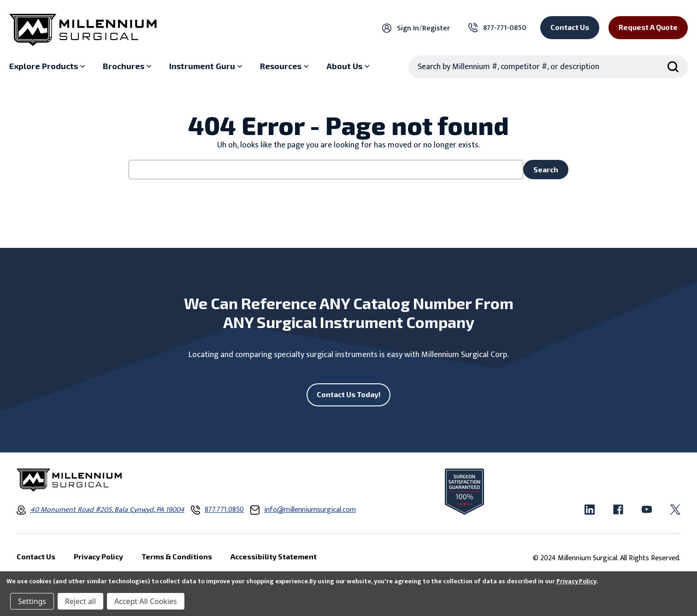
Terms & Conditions (177, 556)
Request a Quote (648, 27)
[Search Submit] (673, 67)
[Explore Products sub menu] (48, 66)
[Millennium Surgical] (83, 30)
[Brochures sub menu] (128, 66)
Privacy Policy (576, 581)
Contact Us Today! (349, 394)
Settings (32, 601)
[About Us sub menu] (349, 66)
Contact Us (570, 27)
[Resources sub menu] (285, 66)
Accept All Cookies (146, 601)
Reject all (80, 601)
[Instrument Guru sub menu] (207, 66)
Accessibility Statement (274, 556)
